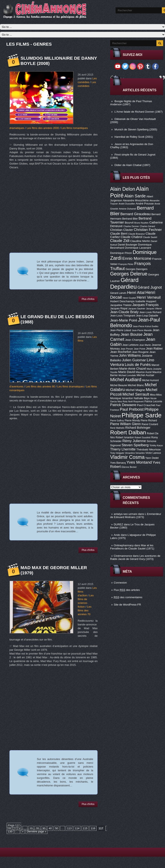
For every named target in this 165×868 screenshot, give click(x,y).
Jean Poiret (139, 349)
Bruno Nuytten (141, 223)
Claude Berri (119, 234)
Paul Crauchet (146, 405)
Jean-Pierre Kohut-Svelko (146, 326)
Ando (117, 535)
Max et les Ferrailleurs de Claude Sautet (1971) (132, 547)
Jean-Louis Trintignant (123, 316)
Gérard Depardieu (124, 283)
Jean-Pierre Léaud (121, 330)
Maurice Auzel (144, 372)
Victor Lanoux (153, 453)
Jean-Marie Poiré (124, 320)
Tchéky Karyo (156, 445)
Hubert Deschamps (122, 301)
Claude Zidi (120, 241)
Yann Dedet (152, 458)
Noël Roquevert (136, 401)
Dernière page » (37, 831)
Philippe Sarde (142, 415)
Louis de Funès (138, 365)
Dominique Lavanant (138, 248)
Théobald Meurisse (148, 449)
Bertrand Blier (130, 219)
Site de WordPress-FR (127, 605)
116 (93, 828)
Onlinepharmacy (124, 545)
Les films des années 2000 (43, 128)
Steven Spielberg (135, 445)
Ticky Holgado (117, 453)
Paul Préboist (132, 409)
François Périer (126, 264)
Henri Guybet (130, 298)
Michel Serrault (136, 394)
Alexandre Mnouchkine (136, 201)
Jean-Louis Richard (150, 312)
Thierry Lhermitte (123, 449)
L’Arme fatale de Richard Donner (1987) (139, 112)
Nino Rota (122, 401)
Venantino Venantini (135, 453)
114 (77, 828)
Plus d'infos (88, 299)
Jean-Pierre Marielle (142, 330)
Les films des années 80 (40, 386)
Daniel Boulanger (127, 245)
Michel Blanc (136, 385)
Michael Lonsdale (127, 375)
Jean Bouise (132, 334)
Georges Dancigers (136, 269)
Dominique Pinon (121, 253)
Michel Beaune (119, 385)
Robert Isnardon (125, 437)
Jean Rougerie (140, 352)
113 (69, 828)
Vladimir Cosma (127, 457)
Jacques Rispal (119, 309)
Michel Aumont (150, 380)
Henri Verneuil (149, 297)
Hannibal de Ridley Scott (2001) (134, 137)
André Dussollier (127, 204)
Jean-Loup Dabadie (147, 316)
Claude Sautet (150, 237)
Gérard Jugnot (150, 287)
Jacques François (145, 305)
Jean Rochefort (121, 352)
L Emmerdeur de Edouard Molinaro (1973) (136, 516)
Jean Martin (145, 345)
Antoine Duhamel (128, 209)
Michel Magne (135, 390)
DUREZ (118, 524)
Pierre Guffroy (117, 420)
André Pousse (145, 204)
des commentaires (128, 597)
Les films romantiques (75, 128)
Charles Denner (131, 226)
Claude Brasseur (136, 234)
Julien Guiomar (134, 360)
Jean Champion (135, 340)
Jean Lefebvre (131, 345)
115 (85, 828)
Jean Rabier (154, 348)
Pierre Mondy (132, 420)
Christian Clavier (122, 230)
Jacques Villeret (154, 309)
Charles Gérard (147, 226)
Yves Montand (139, 462)
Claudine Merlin (140, 241)
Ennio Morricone (137, 258)
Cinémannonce (123, 556)
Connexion (120, 583)
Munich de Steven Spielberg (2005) (136, 129)
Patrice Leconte (153, 401)
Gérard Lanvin (118, 293)
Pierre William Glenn (126, 424)
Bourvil (129, 223)
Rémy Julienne (134, 441)
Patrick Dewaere (123, 405)
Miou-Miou (156, 395)
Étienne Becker (129, 467)
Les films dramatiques (71, 386)
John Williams (130, 356)
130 (10, 831)
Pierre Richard (149, 420)
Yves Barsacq (118, 463)
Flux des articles (127, 590)
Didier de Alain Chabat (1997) (132, 165)
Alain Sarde (135, 196)
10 (31, 828)
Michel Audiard (126, 379)
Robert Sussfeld (143, 437)
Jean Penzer (127, 349)
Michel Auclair (146, 375)
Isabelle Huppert (146, 301)
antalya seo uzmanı (126, 514)
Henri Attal (136, 293)
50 (57, 828)
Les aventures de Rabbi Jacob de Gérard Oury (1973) (135, 557)
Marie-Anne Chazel (133, 369)
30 (44, 828)
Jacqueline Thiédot (121, 305)
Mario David (127, 372)
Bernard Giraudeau (135, 214)
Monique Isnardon (122, 398)
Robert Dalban (128, 432)
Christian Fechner (148, 230)
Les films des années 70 (85, 610)
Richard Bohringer (138, 428)
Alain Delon (123, 189)
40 (50, 828)
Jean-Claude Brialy (124, 312)
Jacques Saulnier (137, 309)
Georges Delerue (129, 274)
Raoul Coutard (150, 424)
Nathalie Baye (142, 398)
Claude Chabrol (131, 237)
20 (37, 828)
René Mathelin (117, 428)
